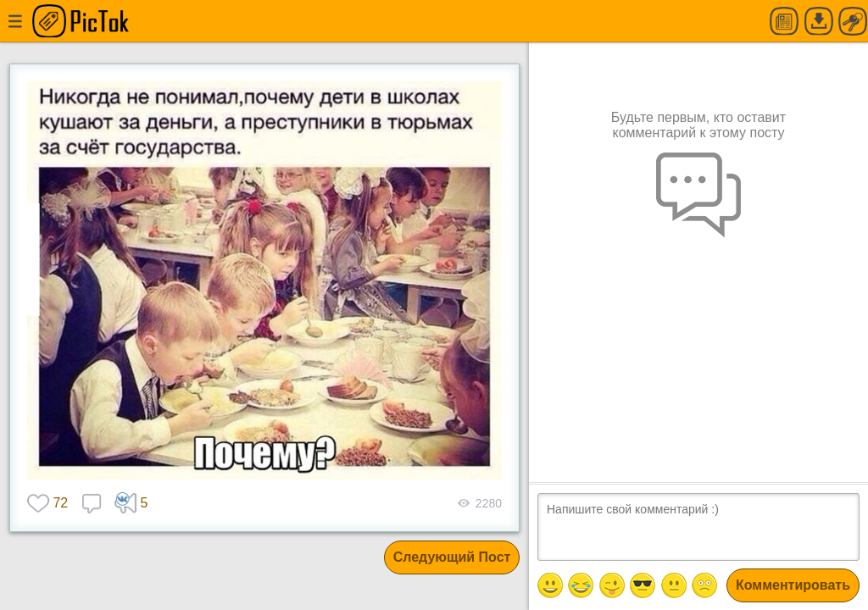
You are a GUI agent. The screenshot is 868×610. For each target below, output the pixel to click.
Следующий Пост (452, 557)
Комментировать (793, 585)
